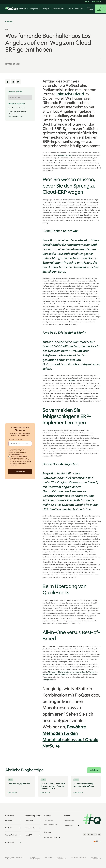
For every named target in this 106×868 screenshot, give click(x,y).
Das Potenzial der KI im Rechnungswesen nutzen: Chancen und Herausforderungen (18, 112)
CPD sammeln (90, 9)
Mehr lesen (94, 770)
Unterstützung (69, 821)
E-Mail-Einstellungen (35, 858)
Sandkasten (72, 381)
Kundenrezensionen (51, 825)
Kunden (71, 9)
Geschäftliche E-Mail (15, 440)
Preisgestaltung (35, 9)
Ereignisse (48, 680)
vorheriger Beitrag (64, 155)
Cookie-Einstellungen (61, 858)
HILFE (87, 2)
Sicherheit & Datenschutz (96, 858)
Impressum (48, 857)
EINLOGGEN (96, 2)
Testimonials (49, 821)
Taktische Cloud (70, 94)
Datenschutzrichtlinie (78, 857)
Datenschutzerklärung (14, 454)
